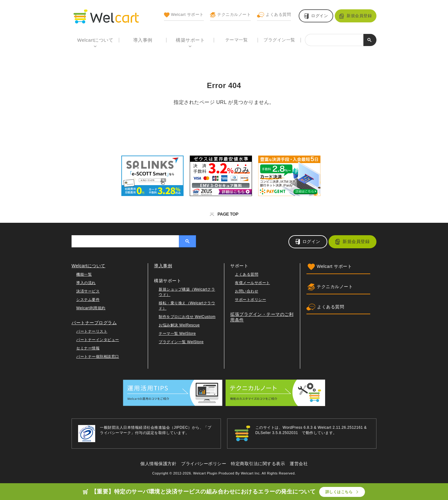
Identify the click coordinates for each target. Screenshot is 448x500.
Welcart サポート (184, 15)
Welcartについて (95, 40)
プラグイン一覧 (279, 40)
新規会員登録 (359, 16)
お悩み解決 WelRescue (179, 325)
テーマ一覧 (237, 40)
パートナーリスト (92, 331)
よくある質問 (274, 15)
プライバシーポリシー (204, 464)
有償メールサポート (252, 283)
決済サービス (88, 291)
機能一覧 (84, 274)
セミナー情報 (88, 348)
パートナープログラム (94, 323)
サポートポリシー (250, 300)
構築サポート (190, 40)
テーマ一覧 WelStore (177, 334)
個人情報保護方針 (158, 464)
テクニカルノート (230, 15)
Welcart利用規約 (91, 308)
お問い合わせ (247, 291)
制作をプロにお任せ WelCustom (187, 317)
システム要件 (88, 300)
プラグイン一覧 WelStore (181, 342)
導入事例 (143, 40)
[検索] (334, 40)
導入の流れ (86, 283)
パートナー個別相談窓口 (98, 357)
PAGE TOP (224, 214)
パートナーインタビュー (98, 340)
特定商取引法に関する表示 (258, 464)
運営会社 (299, 464)
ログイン (320, 16)
